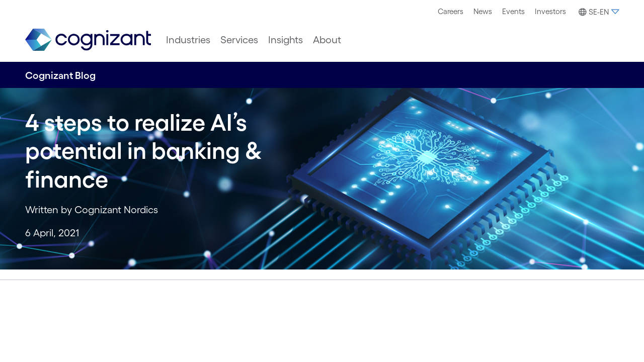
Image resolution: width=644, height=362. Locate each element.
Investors (550, 11)
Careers (451, 11)
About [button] (327, 40)
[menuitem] (451, 12)
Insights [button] (286, 40)
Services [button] (239, 40)
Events (513, 11)
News (483, 11)
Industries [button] (188, 40)
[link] (88, 40)
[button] (597, 12)
